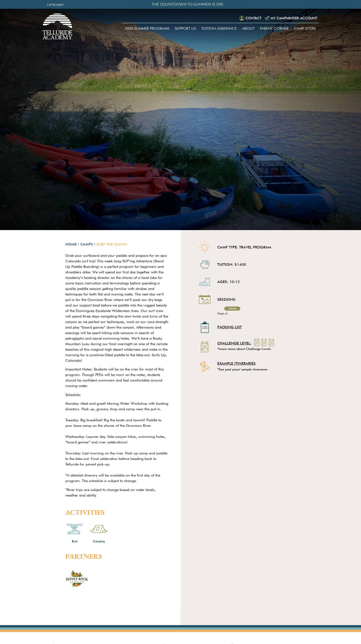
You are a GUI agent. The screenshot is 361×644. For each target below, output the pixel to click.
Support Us (185, 30)
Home (71, 244)
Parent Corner (274, 30)
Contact (248, 19)
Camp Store (305, 30)
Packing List (230, 327)
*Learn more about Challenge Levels (244, 349)
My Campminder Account (291, 19)
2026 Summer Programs (147, 30)
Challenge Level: (234, 344)
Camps (87, 244)
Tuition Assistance (219, 30)
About (248, 30)
